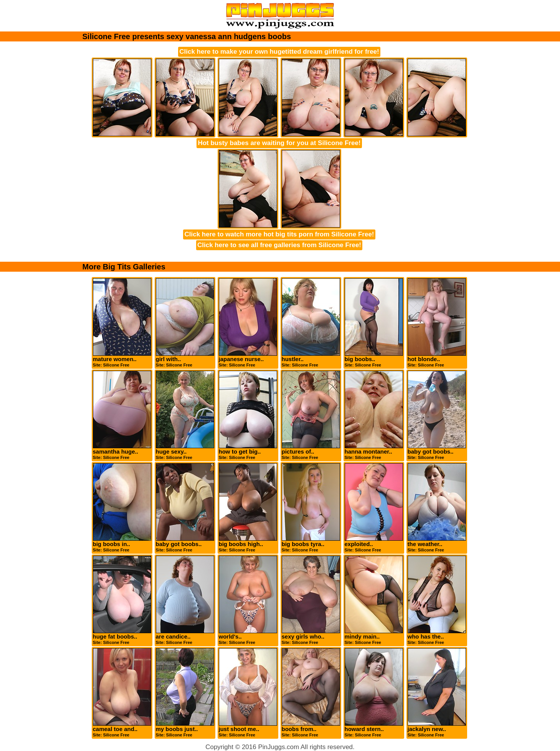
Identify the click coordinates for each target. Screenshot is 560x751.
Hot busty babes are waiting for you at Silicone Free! (279, 143)
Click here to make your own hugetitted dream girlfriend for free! (279, 52)
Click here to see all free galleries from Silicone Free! (279, 245)
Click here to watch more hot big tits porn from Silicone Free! (279, 234)
